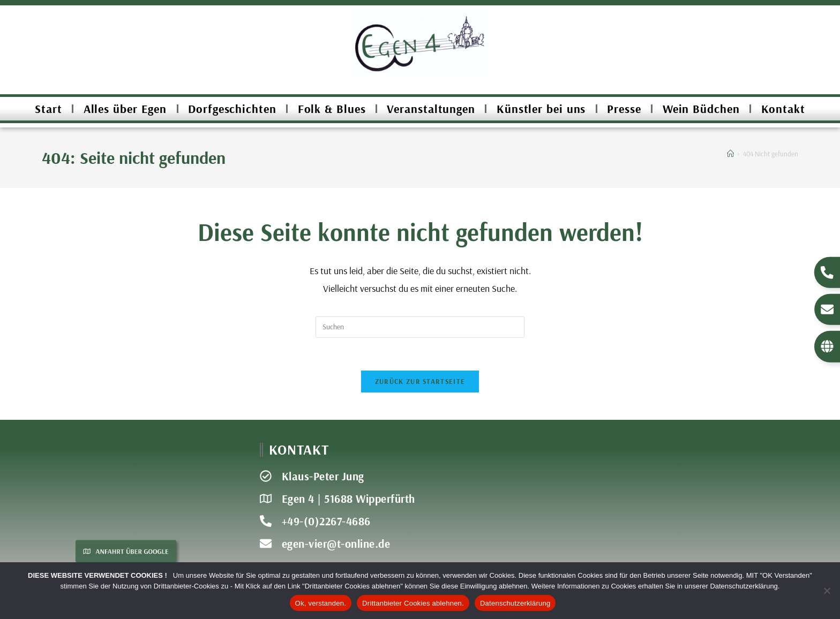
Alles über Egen (125, 109)
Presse (624, 109)
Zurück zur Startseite (420, 381)
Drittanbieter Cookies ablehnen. (413, 603)
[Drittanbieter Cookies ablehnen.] (827, 591)
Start (48, 109)
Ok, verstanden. (321, 603)
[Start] (730, 154)
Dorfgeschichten (232, 109)
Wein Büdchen (701, 109)
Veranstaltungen (431, 109)
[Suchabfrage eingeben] (420, 327)
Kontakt (783, 109)
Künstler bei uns (541, 109)
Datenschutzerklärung (515, 603)
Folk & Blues (332, 109)
